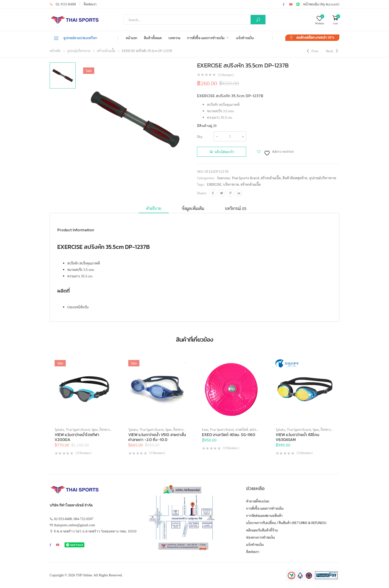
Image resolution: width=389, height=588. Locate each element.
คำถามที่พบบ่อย (258, 501)
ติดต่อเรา (90, 4)
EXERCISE (214, 184)
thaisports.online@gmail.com (75, 525)
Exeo (205, 429)
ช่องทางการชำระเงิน (260, 537)
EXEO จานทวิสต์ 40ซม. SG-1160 (229, 435)
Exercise (224, 178)
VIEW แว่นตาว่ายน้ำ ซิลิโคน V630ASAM (297, 437)
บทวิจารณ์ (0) (236, 208)
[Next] (333, 51)
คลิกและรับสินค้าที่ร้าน (262, 530)
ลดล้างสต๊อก (315, 38)
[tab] (154, 209)
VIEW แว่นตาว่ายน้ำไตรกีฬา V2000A (77, 437)
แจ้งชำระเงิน (245, 38)
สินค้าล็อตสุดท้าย (295, 178)
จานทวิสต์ (242, 429)
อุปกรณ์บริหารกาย (79, 51)
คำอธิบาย (154, 208)
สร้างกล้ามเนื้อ (106, 51)
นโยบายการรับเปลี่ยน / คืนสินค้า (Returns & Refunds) (286, 523)
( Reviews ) (226, 75)
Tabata (59, 429)
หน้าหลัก (55, 51)
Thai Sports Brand (245, 178)
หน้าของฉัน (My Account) (321, 4)
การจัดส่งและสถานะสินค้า (264, 515)
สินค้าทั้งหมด (153, 38)
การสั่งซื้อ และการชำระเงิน (206, 38)
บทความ (174, 38)
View (95, 429)
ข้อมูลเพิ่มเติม (193, 208)
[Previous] (312, 51)
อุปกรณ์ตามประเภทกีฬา (75, 38)
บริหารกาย (231, 184)
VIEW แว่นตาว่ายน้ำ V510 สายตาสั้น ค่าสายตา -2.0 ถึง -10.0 (157, 437)
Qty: (200, 136)
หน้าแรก (131, 38)
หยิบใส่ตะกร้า (224, 152)
